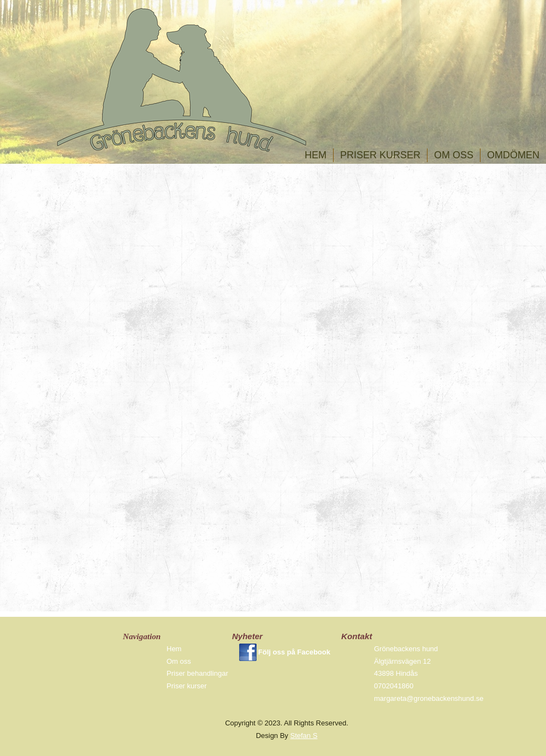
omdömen (513, 155)
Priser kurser (380, 155)
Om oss (454, 155)
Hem (316, 155)
